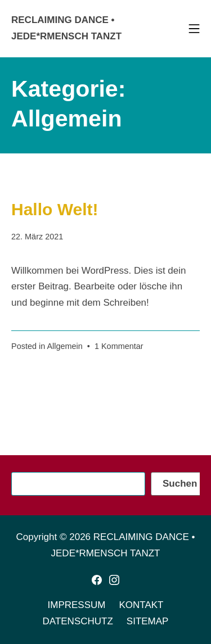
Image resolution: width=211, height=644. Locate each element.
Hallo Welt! (55, 209)
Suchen (180, 484)
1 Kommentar (119, 346)
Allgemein (64, 346)
